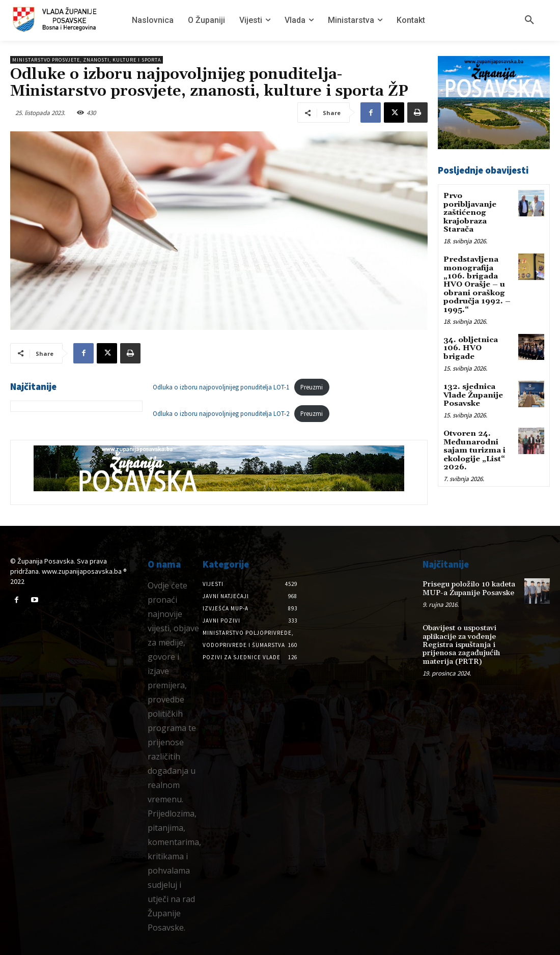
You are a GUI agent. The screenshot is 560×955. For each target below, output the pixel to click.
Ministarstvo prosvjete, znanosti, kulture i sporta (87, 60)
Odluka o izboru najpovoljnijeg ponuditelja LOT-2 (221, 413)
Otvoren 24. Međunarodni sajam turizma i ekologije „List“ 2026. (474, 425)
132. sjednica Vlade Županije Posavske (472, 371)
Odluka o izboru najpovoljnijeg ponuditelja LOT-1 (221, 387)
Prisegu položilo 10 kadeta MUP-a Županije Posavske (466, 588)
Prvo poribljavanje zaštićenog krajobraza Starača (469, 211)
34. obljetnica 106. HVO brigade (477, 330)
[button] (529, 20)
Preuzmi (312, 387)
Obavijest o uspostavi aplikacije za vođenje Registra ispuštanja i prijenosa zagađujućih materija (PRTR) (459, 642)
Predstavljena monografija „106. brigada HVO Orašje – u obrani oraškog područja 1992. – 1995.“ (478, 276)
